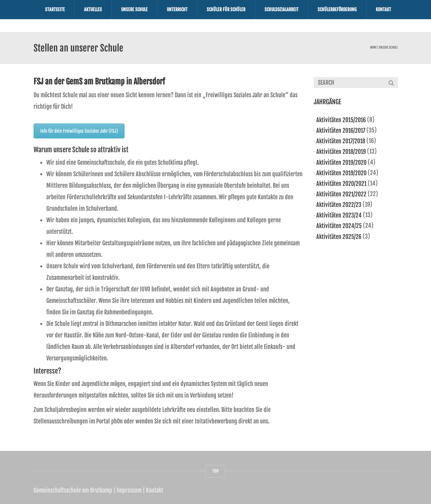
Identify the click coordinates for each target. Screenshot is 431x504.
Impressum (129, 490)
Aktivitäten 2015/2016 (341, 120)
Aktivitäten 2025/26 (339, 236)
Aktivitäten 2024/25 (339, 226)
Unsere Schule (134, 9)
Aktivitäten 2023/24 (339, 215)
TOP (216, 471)
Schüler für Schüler (226, 9)
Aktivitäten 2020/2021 (341, 184)
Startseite (55, 9)
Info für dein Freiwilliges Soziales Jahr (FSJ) (79, 131)
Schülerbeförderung (337, 9)
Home (373, 47)
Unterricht (177, 9)
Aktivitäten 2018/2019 (341, 152)
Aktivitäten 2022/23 (339, 205)
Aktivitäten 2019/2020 (341, 162)
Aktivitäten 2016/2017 (341, 130)
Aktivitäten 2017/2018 (341, 141)
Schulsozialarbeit (281, 9)
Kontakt (383, 9)
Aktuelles (93, 9)
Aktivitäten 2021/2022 (341, 194)
